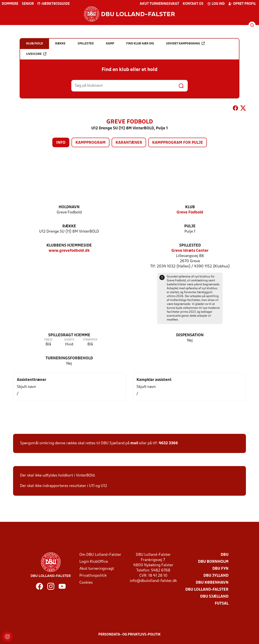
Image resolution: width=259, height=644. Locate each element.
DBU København (212, 583)
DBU (225, 555)
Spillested (190, 246)
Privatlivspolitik (93, 576)
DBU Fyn (220, 569)
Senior (28, 4)
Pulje (190, 226)
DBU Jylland (216, 576)
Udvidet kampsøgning (185, 43)
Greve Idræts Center (190, 251)
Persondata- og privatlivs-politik (129, 635)
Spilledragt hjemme (69, 335)
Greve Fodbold (190, 212)
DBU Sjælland (214, 597)
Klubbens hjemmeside (69, 246)
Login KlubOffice (94, 562)
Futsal (222, 604)
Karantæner (129, 143)
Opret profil (242, 4)
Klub (190, 207)
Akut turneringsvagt (159, 4)
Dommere (10, 4)
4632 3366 (168, 443)
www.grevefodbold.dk (69, 251)
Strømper (90, 340)
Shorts (69, 340)
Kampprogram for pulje (178, 143)
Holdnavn (69, 207)
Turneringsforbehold (69, 358)
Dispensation (190, 335)
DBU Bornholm (213, 562)
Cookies (86, 583)
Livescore (36, 54)
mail (134, 443)
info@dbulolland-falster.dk (153, 581)
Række (69, 226)
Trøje (48, 340)
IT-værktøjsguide (54, 4)
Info (61, 143)
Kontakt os (193, 4)
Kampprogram (90, 143)
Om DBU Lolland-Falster (100, 555)
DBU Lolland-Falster (207, 590)
